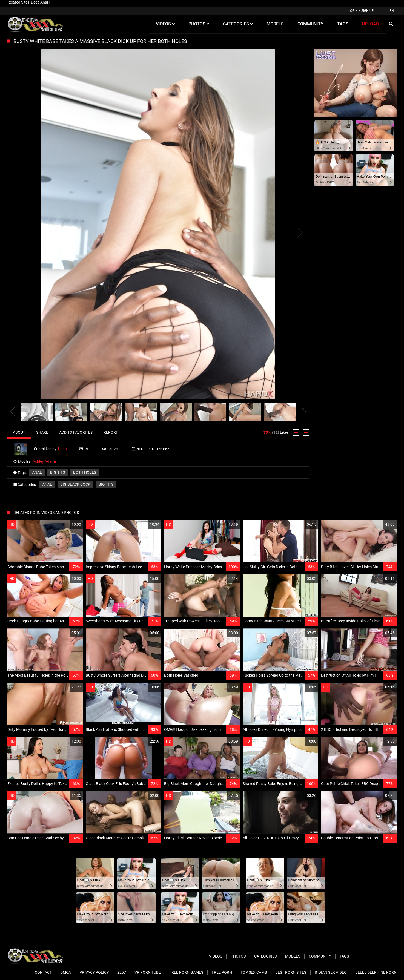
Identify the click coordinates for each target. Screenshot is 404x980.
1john (62, 449)
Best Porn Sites (291, 972)
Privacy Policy (94, 972)
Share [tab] (42, 432)
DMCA (66, 972)
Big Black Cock (75, 484)
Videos (216, 956)
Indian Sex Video (331, 972)
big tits (58, 472)
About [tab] (19, 432)
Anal (47, 484)
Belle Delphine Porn (376, 972)
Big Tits (106, 484)
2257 (122, 972)
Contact (43, 972)
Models (293, 956)
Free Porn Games (186, 972)
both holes (85, 472)
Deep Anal (39, 2)
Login (353, 11)
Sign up (368, 11)
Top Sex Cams (254, 972)
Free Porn (222, 972)
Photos (238, 956)
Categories (265, 956)
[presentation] (13, 412)
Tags (344, 956)
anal (37, 472)
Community (320, 956)
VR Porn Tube (148, 972)
